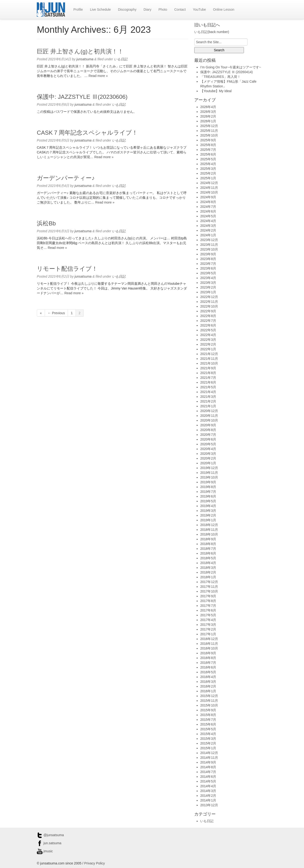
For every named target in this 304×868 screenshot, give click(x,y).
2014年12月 (209, 753)
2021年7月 (208, 378)
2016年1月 (208, 691)
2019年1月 (208, 520)
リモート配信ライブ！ (67, 269)
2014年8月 (208, 767)
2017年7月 (208, 606)
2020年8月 (208, 430)
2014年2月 (208, 796)
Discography (127, 9)
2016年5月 (208, 672)
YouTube (199, 9)
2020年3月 (208, 454)
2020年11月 (209, 416)
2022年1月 (208, 349)
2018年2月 (208, 572)
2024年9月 (208, 197)
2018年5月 (208, 558)
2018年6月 (208, 553)
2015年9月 (208, 710)
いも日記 (121, 59)
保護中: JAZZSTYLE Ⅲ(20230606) (82, 97)
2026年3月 (208, 112)
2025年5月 (208, 159)
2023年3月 (208, 283)
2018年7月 (208, 549)
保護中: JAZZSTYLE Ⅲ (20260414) (226, 72)
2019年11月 (209, 473)
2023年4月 (208, 278)
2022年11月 (209, 302)
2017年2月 (208, 629)
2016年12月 (209, 639)
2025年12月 (209, 126)
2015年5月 (208, 729)
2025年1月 (208, 178)
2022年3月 (208, 340)
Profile (78, 9)
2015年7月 (208, 720)
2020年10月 (209, 420)
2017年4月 (208, 620)
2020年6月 (208, 439)
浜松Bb (46, 223)
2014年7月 (208, 772)
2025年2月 (208, 173)
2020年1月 (208, 463)
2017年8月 (208, 601)
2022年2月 (208, 344)
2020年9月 (208, 425)
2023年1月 (208, 292)
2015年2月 (208, 743)
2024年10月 (209, 192)
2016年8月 (208, 658)
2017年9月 (208, 596)
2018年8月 (208, 544)
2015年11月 (209, 701)
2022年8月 (208, 316)
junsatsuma (85, 59)
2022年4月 (208, 335)
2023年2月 (208, 287)
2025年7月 (208, 150)
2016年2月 (208, 686)
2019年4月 (208, 506)
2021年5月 (208, 387)
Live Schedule (100, 9)
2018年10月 (209, 534)
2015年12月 (209, 696)
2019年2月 (208, 515)
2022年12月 (209, 297)
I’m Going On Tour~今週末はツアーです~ (231, 67)
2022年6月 (208, 325)
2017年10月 (209, 591)
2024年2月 (208, 230)
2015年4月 (208, 734)
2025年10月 (209, 135)
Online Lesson (224, 9)
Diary (147, 9)
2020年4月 (208, 449)
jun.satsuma (49, 843)
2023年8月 (208, 259)
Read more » (98, 76)
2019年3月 (208, 511)
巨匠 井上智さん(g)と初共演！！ (80, 51)
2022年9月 (208, 311)
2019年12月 (209, 468)
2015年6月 (208, 724)
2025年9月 (208, 140)
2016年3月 (208, 682)
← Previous (56, 313)
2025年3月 (208, 169)
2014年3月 (208, 791)
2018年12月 (209, 525)
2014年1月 (208, 800)
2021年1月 (208, 406)
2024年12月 (209, 183)
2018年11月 (209, 530)
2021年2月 (208, 401)
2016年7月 (208, 663)
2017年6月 (208, 610)
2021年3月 (208, 397)
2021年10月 (209, 363)
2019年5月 (208, 501)
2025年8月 (208, 145)
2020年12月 (209, 411)
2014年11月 (209, 758)
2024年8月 (208, 202)
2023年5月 (208, 273)
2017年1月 (208, 634)
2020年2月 (208, 458)
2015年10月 (209, 705)
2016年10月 (209, 648)
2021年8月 (208, 373)
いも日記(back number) (212, 32)
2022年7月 (208, 321)
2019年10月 (209, 477)
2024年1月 (208, 235)
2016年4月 (208, 677)
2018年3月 (208, 568)
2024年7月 (208, 207)
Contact (180, 9)
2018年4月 (208, 563)
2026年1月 (208, 121)
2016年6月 (208, 667)
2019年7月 (208, 492)
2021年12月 (209, 354)
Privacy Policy (94, 863)
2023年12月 (209, 240)
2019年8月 (208, 487)
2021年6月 (208, 382)
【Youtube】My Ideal (216, 91)
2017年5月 (208, 615)
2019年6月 (208, 496)
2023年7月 (208, 264)
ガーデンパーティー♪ (66, 178)
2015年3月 (208, 739)
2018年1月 (208, 577)
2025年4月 (208, 164)
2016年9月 (208, 653)
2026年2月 (208, 116)
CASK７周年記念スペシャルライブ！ (87, 133)
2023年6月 (208, 268)
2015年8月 (208, 715)
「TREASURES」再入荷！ (220, 77)
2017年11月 (209, 587)
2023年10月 (209, 249)
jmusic (45, 851)
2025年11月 (209, 131)
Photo (163, 9)
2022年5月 (208, 330)
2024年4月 (208, 221)
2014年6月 (208, 777)
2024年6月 (208, 211)
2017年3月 (208, 625)
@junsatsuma (50, 835)
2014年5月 (208, 781)
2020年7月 (208, 435)
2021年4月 (208, 392)
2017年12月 (209, 582)
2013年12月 (209, 805)
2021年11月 (209, 359)
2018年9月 (208, 539)
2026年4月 (208, 107)
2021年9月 (208, 368)
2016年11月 (209, 644)
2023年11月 (209, 245)
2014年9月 (208, 762)
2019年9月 (208, 482)
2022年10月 (209, 306)
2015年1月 (208, 748)
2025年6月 (208, 154)
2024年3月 (208, 226)
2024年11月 (209, 188)
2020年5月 (208, 444)
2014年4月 (208, 786)
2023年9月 (208, 254)
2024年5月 (208, 216)
